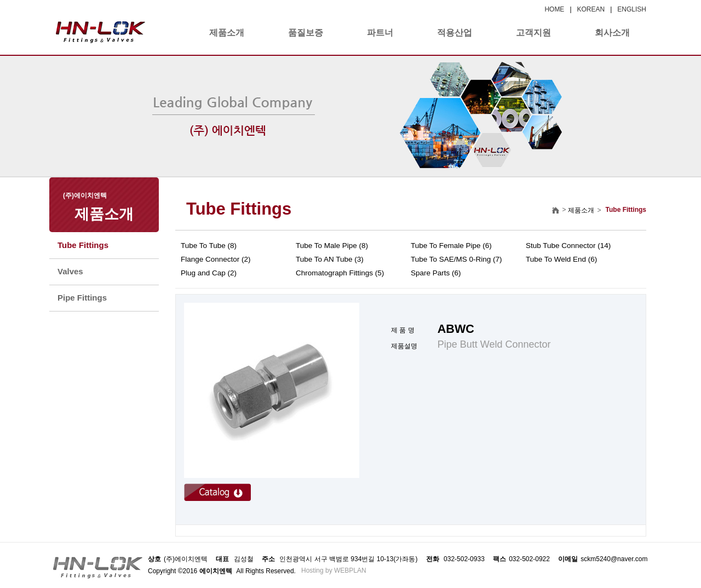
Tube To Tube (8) (209, 246)
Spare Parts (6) (436, 273)
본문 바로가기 (0, 0)
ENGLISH (632, 9)
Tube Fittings (83, 245)
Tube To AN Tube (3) (330, 259)
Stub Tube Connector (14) (568, 246)
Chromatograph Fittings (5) (340, 273)
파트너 (380, 33)
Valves (70, 271)
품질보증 (306, 33)
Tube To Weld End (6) (561, 259)
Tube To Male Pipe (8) (332, 246)
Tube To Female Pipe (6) (451, 246)
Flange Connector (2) (216, 259)
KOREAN (591, 9)
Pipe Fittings (82, 298)
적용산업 (455, 33)
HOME (554, 9)
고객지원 (533, 33)
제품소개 (227, 33)
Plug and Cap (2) (209, 273)
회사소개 (612, 33)
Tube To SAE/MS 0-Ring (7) (456, 259)
